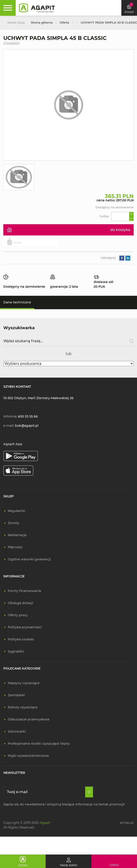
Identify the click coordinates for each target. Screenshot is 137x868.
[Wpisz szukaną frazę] (68, 341)
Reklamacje (17, 535)
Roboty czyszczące (23, 707)
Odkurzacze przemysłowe (29, 719)
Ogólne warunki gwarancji (29, 559)
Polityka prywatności (25, 627)
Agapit (45, 823)
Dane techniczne (17, 302)
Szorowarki (17, 731)
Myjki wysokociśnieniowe (28, 756)
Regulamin (17, 511)
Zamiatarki (16, 695)
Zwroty (14, 523)
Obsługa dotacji (20, 603)
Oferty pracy (18, 615)
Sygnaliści (16, 651)
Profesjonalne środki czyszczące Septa (39, 744)
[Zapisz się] (89, 792)
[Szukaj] (130, 341)
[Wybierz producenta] (68, 364)
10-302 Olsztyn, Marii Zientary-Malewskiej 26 (38, 398)
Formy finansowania (24, 591)
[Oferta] (23, 861)
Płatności (15, 547)
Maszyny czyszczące (24, 683)
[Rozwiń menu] (8, 8)
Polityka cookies (21, 639)
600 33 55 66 (28, 416)
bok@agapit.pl (27, 426)
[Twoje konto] (68, 861)
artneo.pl (127, 823)
